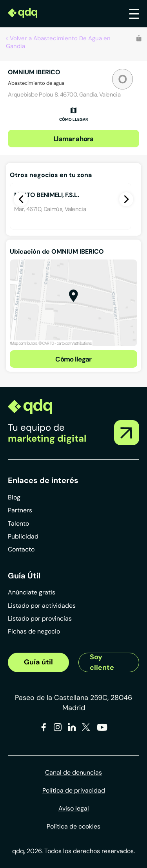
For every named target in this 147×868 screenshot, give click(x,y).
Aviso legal (74, 808)
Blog (14, 497)
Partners (20, 510)
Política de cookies (73, 826)
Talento (18, 523)
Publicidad (23, 536)
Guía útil (38, 662)
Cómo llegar (73, 359)
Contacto (21, 549)
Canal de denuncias (73, 772)
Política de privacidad (74, 790)
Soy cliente (102, 662)
